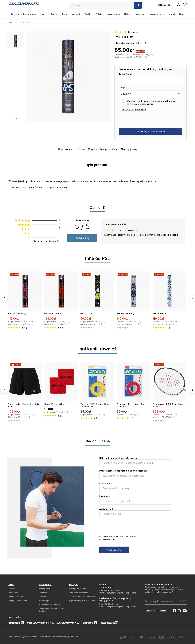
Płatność (42, 597)
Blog (182, 14)
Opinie (81, 149)
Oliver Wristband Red (55, 404)
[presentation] (141, 120)
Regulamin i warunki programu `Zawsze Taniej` (118, 536)
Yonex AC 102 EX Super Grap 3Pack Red (131, 405)
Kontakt (12, 589)
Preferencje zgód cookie (67, 637)
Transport (43, 593)
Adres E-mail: (126, 74)
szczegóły (168, 592)
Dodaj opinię (82, 238)
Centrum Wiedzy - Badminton (82, 597)
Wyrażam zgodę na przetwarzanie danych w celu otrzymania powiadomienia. (151, 102)
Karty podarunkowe (78, 589)
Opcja (122, 88)
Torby (54, 14)
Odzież (100, 14)
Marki (172, 14)
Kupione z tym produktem (103, 149)
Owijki (88, 14)
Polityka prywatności (134, 109)
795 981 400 (107, 588)
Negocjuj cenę (129, 149)
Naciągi (76, 14)
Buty (65, 14)
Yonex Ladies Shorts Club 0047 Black (24, 405)
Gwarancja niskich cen (79, 593)
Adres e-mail (106, 509)
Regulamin (13, 593)
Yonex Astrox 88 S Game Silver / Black (169, 405)
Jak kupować (44, 589)
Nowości (140, 14)
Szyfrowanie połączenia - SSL (82, 601)
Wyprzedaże (157, 14)
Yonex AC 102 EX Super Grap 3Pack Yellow (95, 405)
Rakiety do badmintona (24, 14)
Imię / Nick (105, 496)
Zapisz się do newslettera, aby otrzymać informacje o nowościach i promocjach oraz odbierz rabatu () (164, 590)
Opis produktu (66, 149)
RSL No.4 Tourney (17, 314)
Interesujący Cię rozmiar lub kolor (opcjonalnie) (124, 471)
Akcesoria (114, 14)
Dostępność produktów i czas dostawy (52, 610)
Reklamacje (44, 601)
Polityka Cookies (16, 597)
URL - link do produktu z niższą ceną (118, 458)
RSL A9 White (159, 314)
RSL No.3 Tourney (53, 314)
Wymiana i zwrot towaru (49, 605)
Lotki (44, 14)
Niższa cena (106, 483)
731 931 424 (106, 601)
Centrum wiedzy (48, 637)
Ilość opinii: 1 (134, 32)
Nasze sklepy (166, 5)
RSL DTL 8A (86, 314)
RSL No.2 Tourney (125, 314)
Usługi (128, 14)
